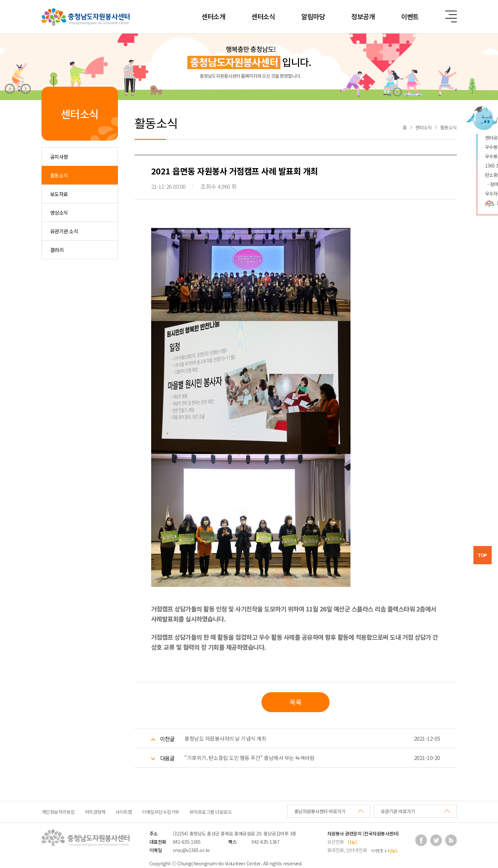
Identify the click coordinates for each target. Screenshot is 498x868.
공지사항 (59, 157)
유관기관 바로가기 (398, 811)
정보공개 (363, 16)
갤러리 (57, 250)
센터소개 (213, 16)
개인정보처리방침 (58, 812)
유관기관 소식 (64, 231)
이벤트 (410, 16)
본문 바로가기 (0, 0)
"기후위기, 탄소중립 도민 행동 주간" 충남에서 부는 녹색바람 (249, 758)
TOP (482, 555)
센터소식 (263, 16)
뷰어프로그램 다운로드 (211, 812)
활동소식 (59, 175)
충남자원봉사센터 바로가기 (320, 811)
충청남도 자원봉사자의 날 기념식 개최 (225, 738)
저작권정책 (95, 812)
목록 (296, 702)
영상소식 (59, 213)
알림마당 (313, 16)
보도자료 (59, 194)
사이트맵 (124, 812)
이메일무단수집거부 (161, 812)
